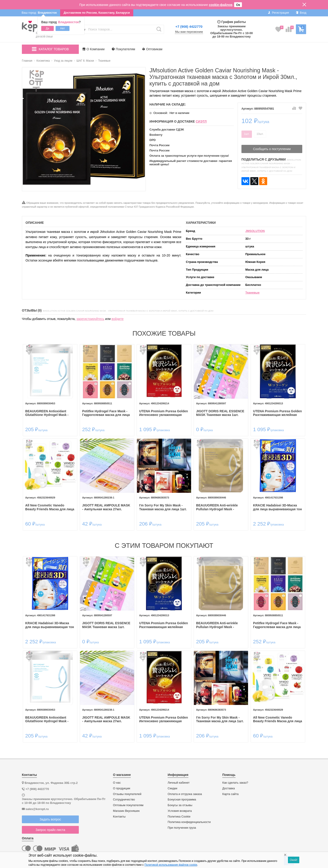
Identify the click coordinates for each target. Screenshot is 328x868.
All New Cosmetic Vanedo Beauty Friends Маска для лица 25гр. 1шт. (50, 507)
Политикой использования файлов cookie (171, 865)
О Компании (94, 49)
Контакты (119, 816)
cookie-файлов (221, 5)
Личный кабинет (179, 782)
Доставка (229, 788)
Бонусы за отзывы (180, 805)
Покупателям (123, 49)
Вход (301, 13)
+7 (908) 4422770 (189, 26)
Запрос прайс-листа (50, 829)
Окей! (294, 860)
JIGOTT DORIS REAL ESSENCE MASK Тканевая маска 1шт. (220, 413)
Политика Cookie (179, 816)
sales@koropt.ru (37, 808)
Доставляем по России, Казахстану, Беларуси (97, 13)
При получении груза (182, 827)
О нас (117, 782)
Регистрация (278, 13)
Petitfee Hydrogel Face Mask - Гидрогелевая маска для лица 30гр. (106, 413)
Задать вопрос (50, 819)
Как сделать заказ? (235, 782)
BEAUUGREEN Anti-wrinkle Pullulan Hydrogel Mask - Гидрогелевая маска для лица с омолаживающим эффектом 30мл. (220, 507)
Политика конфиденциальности (189, 822)
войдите (118, 319)
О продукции (122, 788)
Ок (238, 5)
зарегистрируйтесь (90, 319)
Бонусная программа (182, 799)
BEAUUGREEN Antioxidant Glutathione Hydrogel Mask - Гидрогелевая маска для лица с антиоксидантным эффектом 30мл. (50, 413)
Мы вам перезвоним (189, 32)
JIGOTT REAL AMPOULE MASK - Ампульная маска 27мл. (106, 507)
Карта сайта (230, 793)
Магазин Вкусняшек (126, 810)
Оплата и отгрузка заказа (185, 793)
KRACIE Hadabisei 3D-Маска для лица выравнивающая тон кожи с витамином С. (277, 507)
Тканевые (252, 293)
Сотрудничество (124, 799)
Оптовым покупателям (128, 805)
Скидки (172, 788)
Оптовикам (152, 49)
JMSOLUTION (255, 231)
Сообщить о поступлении (272, 149)
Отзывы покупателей (127, 793)
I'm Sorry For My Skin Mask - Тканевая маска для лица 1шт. (163, 507)
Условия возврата (180, 810)
